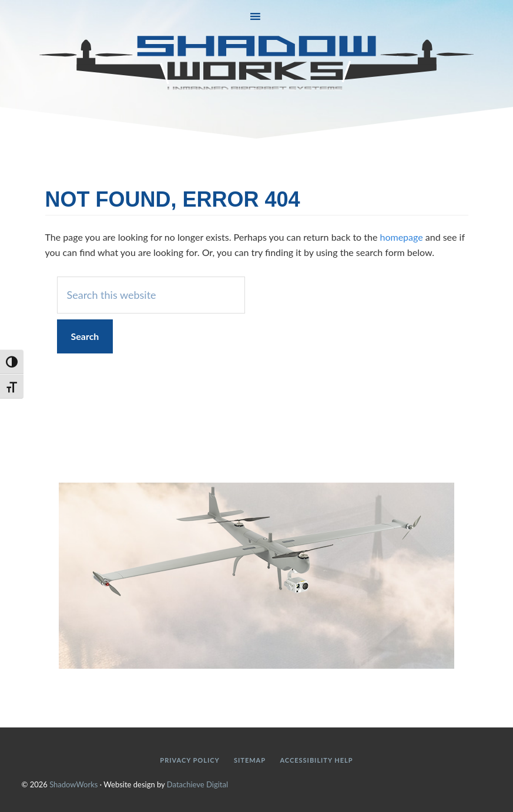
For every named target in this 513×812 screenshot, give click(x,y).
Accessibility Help (316, 760)
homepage (401, 237)
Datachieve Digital (197, 784)
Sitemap (250, 760)
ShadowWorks (257, 63)
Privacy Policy (190, 760)
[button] (256, 17)
